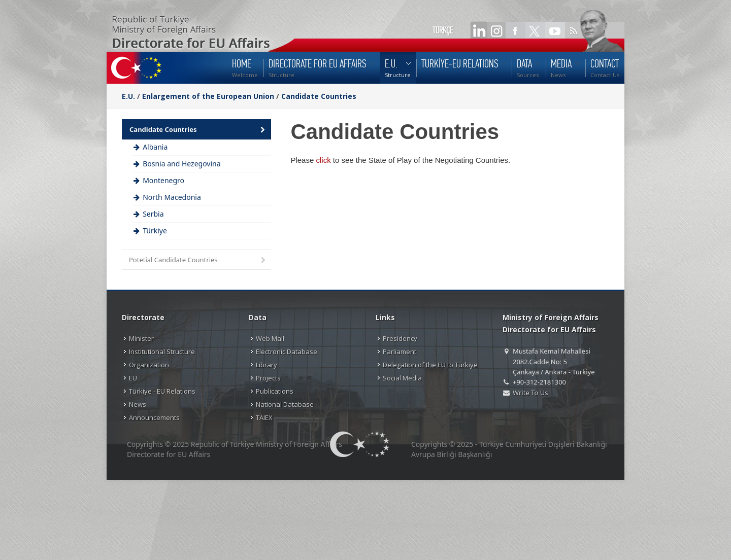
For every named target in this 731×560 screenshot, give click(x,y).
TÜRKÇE (443, 30)
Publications (275, 391)
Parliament (400, 352)
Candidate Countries (319, 96)
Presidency (400, 338)
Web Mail (270, 338)
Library (267, 365)
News (138, 404)
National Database (285, 404)
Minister (141, 338)
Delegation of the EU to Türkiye (430, 365)
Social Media (402, 378)
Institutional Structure (162, 352)
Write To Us (530, 393)
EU (133, 378)
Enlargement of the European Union (208, 96)
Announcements (154, 417)
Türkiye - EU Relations (162, 391)
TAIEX (264, 417)
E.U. (128, 96)
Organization (149, 365)
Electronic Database (287, 352)
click (323, 160)
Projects (268, 378)
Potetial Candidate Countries (198, 260)
